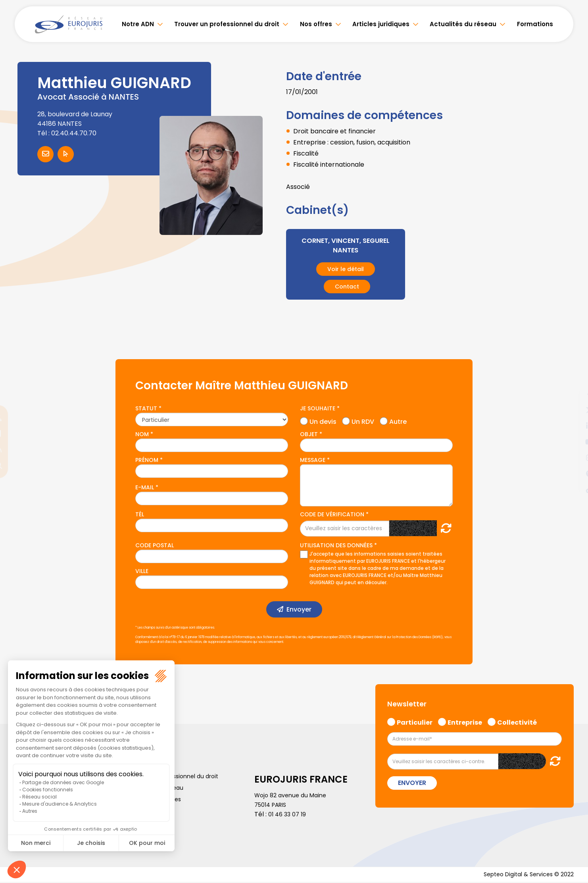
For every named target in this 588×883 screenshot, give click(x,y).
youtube (572, 442)
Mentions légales (149, 811)
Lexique (136, 822)
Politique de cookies (154, 799)
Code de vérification (332, 514)
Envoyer (299, 609)
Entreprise (465, 721)
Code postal (155, 545)
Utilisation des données (336, 545)
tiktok (572, 489)
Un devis (323, 421)
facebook (572, 394)
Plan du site (30, 822)
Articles (24, 834)
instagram (572, 458)
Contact (347, 287)
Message (313, 460)
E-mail (145, 487)
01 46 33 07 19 (289, 814)
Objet (309, 434)
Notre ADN (138, 24)
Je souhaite (318, 408)
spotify (572, 473)
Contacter (45, 154)
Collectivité (517, 721)
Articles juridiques (381, 24)
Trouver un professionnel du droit (227, 24)
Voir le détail (346, 269)
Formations (535, 24)
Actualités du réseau (463, 24)
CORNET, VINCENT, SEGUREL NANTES (345, 245)
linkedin (572, 426)
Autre (398, 421)
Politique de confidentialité (51, 811)
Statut (146, 408)
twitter (572, 410)
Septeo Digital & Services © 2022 (523, 875)
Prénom (147, 460)
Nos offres (316, 24)
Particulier (415, 721)
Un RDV (363, 421)
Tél (140, 514)
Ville (142, 571)
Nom (142, 434)
